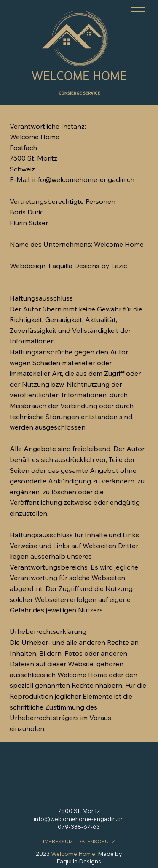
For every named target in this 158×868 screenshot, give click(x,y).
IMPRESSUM (58, 841)
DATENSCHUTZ (96, 841)
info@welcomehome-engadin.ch (79, 819)
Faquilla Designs (79, 861)
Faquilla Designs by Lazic (88, 266)
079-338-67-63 (79, 827)
